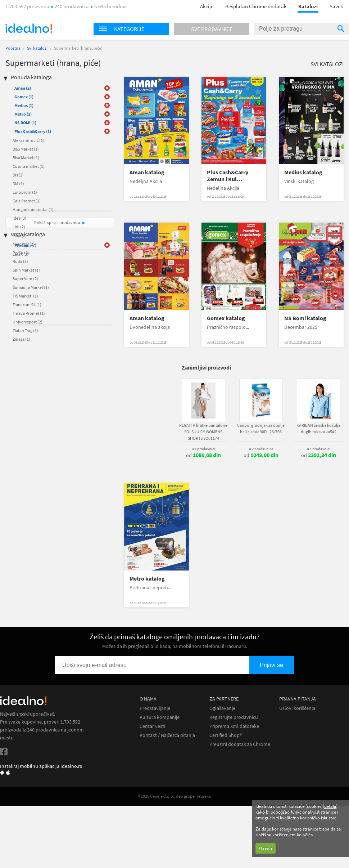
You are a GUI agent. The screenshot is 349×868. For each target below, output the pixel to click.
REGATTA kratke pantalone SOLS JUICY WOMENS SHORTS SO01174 (203, 432)
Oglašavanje (222, 708)
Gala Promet (27, 201)
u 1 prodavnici (203, 449)
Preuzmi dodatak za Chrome (240, 744)
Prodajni (25, 245)
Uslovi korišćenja (297, 708)
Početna (13, 48)
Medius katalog (303, 172)
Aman (23, 88)
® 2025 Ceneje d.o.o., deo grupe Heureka (174, 796)
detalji (330, 806)
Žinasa (21, 339)
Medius (24, 105)
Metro (23, 114)
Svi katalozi (37, 48)
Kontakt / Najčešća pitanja (167, 735)
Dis (18, 175)
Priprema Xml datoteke (234, 726)
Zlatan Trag (25, 330)
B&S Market (26, 149)
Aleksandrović (28, 140)
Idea (19, 218)
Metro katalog (147, 579)
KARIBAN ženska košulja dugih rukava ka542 (318, 428)
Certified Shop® (226, 735)
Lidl (19, 227)
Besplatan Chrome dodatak (256, 6)
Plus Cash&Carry (33, 131)
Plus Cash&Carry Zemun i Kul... (228, 176)
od (203, 455)
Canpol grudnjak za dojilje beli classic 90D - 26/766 (261, 428)
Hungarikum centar (33, 209)
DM (18, 184)
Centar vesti (152, 726)
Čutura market (29, 166)
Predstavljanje (155, 708)
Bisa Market (26, 158)
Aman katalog (147, 172)
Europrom (25, 192)
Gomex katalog (226, 318)
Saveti (337, 6)
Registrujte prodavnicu (234, 717)
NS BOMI (25, 123)
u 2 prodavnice (261, 449)
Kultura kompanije (160, 717)
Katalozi (308, 6)
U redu (266, 848)
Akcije (207, 6)
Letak (21, 254)
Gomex (24, 97)
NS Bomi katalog (305, 318)
